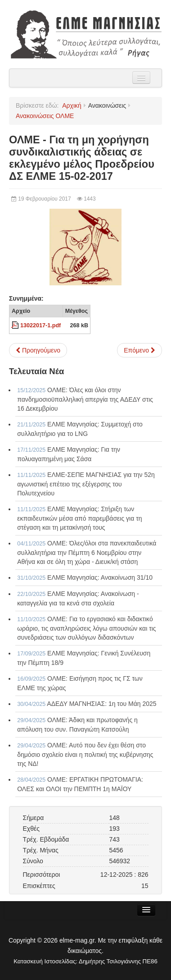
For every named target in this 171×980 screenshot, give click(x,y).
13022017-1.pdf (40, 325)
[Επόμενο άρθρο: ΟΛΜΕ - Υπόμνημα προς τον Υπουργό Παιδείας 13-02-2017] (139, 350)
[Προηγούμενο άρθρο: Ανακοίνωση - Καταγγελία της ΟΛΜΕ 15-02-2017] (38, 350)
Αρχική (72, 105)
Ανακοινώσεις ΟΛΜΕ (45, 116)
